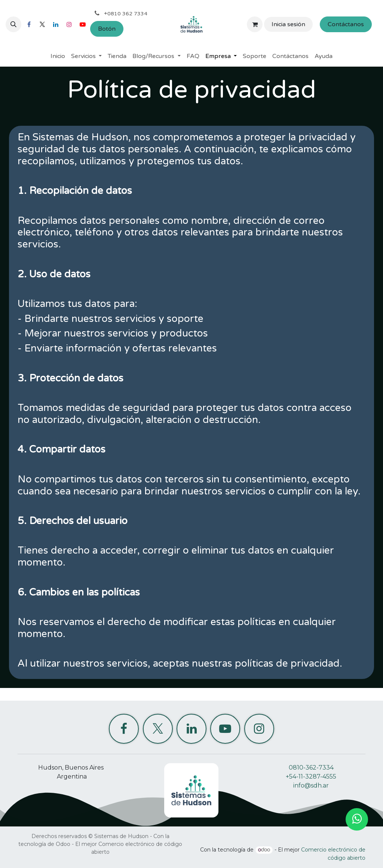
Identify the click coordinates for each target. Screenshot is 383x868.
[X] (42, 24)
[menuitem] (58, 56)
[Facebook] (29, 24)
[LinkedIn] (56, 24)
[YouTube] (83, 24)
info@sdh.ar (311, 785)
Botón (107, 29)
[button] (13, 24)
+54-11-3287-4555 (311, 776)
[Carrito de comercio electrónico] (255, 24)
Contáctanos (346, 24)
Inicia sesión (288, 24)
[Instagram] (69, 24)
